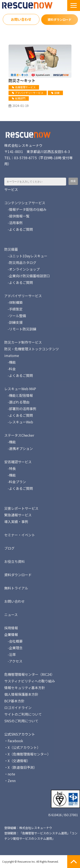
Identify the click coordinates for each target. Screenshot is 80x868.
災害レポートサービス (21, 508)
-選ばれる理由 (17, 402)
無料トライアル (16, 588)
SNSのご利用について (21, 721)
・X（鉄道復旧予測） (21, 767)
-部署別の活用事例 (20, 409)
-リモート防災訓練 (20, 329)
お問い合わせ (21, 19)
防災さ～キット (22, 80)
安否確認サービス (18, 462)
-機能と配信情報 (19, 395)
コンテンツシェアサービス (25, 203)
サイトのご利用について (23, 714)
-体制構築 (13, 302)
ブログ (9, 548)
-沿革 (10, 654)
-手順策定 (13, 309)
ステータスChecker (19, 435)
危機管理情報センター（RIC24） (29, 674)
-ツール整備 (15, 316)
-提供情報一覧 (17, 216)
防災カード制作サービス (23, 342)
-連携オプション (19, 448)
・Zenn (10, 781)
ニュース (11, 615)
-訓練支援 (13, 322)
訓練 (57, 93)
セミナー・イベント (20, 535)
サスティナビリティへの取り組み (30, 681)
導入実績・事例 (16, 522)
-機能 (10, 362)
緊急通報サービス (18, 515)
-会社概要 (13, 641)
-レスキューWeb (19, 422)
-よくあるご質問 (19, 229)
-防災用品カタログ (20, 262)
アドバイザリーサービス (29, 93)
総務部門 (20, 98)
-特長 (10, 468)
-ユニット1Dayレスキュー (26, 256)
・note (10, 774)
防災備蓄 (11, 249)
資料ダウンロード (60, 19)
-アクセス (13, 661)
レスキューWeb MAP (20, 389)
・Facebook (14, 741)
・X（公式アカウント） (22, 747)
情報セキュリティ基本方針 (25, 688)
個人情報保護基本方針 (21, 694)
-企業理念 (13, 648)
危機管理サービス (25, 87)
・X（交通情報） (17, 761)
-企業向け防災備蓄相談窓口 (27, 276)
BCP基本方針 (14, 701)
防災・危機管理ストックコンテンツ (32, 349)
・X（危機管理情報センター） (27, 754)
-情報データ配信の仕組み (25, 209)
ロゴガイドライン (18, 708)
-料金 (10, 369)
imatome (12, 355)
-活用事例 (13, 223)
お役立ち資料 (15, 561)
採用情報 (11, 628)
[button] (74, 5)
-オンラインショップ (22, 269)
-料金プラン (15, 482)
